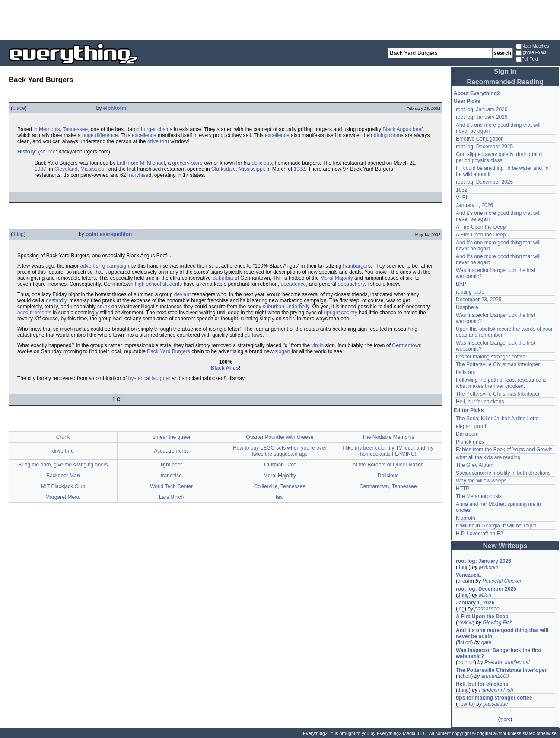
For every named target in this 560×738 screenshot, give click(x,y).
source (48, 152)
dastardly (56, 300)
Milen (485, 595)
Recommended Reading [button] (505, 82)
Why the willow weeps (481, 481)
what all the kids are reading (488, 457)
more (505, 719)
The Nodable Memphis (388, 437)
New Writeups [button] (505, 546)
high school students (158, 284)
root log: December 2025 (484, 147)
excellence (144, 135)
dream (465, 581)
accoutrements (34, 313)
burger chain (155, 129)
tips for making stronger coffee (491, 357)
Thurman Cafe (280, 465)
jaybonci (488, 567)
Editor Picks (469, 410)
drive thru (158, 141)
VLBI (461, 198)
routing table (470, 292)
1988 (300, 169)
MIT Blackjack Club (63, 486)
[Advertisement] (280, 19)
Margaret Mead (63, 497)
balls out (466, 372)
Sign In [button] (505, 72)
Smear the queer (171, 437)
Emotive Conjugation (480, 139)
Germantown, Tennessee (388, 486)
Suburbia (223, 278)
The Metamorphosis (479, 496)
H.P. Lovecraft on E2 (479, 534)
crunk (103, 307)
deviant (183, 294)
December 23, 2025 (479, 300)
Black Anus (225, 368)
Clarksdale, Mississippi (237, 169)
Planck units (470, 442)
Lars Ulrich (171, 497)
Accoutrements (172, 451)
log (461, 609)
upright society (341, 313)
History (26, 152)
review (465, 623)
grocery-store (187, 163)
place (19, 108)
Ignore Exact (531, 53)
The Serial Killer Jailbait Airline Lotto (497, 419)
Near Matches (532, 46)
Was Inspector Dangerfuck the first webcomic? (499, 653)
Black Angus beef (402, 129)
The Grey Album (475, 465)
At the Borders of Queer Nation (388, 465)
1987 (40, 169)
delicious (262, 163)
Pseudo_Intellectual (507, 662)
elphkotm (115, 108)
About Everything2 (477, 93)
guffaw (252, 335)
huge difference (100, 135)
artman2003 (495, 676)
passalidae (487, 609)
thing (18, 234)
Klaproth (466, 518)
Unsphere (467, 307)
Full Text (527, 59)
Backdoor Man (63, 476)
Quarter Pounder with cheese (280, 437)
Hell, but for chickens (480, 402)
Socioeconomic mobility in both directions (503, 473)
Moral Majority (336, 278)
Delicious (388, 476)
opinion (466, 662)
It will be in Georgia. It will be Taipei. (497, 526)
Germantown (407, 345)
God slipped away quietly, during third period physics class (499, 157)
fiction (464, 642)
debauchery (351, 284)
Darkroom (467, 434)
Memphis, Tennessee (63, 129)
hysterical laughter (149, 378)
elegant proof (471, 426)
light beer (171, 465)
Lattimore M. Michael (141, 163)
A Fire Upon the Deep (481, 227)
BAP (461, 284)
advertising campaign (104, 266)
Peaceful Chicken (502, 581)
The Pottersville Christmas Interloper (498, 364)
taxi (280, 497)
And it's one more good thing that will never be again (502, 633)
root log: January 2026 (482, 109)
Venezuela (468, 575)
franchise (138, 175)
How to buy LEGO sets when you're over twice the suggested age (280, 451)
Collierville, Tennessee (280, 486)
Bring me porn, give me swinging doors (63, 465)
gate (486, 642)
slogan (282, 351)
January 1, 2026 (474, 205)
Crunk (63, 437)
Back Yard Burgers (169, 351)
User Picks (467, 101)
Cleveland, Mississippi (80, 169)
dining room (387, 135)
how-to (465, 704)
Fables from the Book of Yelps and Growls (504, 450)
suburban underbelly (286, 307)
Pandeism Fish (496, 690)
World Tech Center (171, 486)
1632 (462, 190)
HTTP (463, 489)
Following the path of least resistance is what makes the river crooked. (501, 383)
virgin (318, 345)
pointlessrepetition (109, 234)
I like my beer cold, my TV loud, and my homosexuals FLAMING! (388, 451)
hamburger (356, 266)
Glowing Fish (498, 623)
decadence (293, 284)
